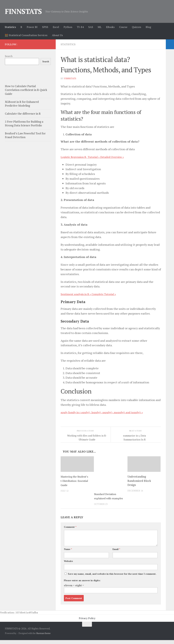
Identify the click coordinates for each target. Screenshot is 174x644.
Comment (70, 531)
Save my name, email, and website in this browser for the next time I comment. (112, 578)
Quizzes (136, 27)
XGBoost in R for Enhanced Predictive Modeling (22, 104)
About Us (57, 35)
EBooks (110, 27)
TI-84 (80, 27)
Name (68, 553)
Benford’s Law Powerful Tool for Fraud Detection (25, 135)
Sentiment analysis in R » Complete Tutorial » (91, 294)
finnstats (70, 78)
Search (9, 56)
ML (100, 27)
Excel (56, 27)
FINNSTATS (23, 11)
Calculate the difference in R (23, 114)
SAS (91, 27)
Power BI (32, 27)
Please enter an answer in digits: (82, 584)
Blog (148, 27)
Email (116, 553)
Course (123, 27)
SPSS (45, 27)
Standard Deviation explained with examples (106, 498)
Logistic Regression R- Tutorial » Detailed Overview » (96, 157)
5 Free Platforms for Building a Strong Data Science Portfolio (24, 124)
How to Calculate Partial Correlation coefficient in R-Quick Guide (26, 90)
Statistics (10, 27)
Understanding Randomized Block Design (139, 481)
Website (68, 565)
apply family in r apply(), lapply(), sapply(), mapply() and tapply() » (104, 412)
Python (68, 27)
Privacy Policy (87, 622)
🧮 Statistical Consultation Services (26, 35)
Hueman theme (43, 637)
